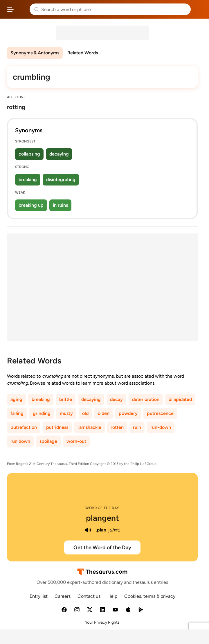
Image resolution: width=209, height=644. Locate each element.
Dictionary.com (199, 9)
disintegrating (61, 180)
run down (20, 441)
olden (104, 413)
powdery (128, 413)
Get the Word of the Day (102, 547)
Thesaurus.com (22, 9)
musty (66, 413)
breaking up (31, 205)
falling (17, 413)
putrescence (160, 413)
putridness (57, 427)
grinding (42, 413)
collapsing (29, 154)
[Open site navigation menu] (10, 9)
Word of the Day (102, 508)
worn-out (76, 441)
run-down (161, 427)
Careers (63, 596)
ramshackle (89, 427)
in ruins (60, 205)
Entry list (39, 596)
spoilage (48, 441)
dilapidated (180, 399)
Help (112, 596)
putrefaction (24, 427)
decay (116, 399)
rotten (117, 427)
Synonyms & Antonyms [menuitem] (35, 53)
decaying (59, 154)
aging (16, 399)
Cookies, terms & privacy (150, 596)
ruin (137, 427)
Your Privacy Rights (102, 622)
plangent (102, 518)
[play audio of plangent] (88, 530)
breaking (28, 180)
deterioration (146, 399)
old (85, 413)
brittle (66, 399)
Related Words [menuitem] (83, 53)
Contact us (89, 596)
